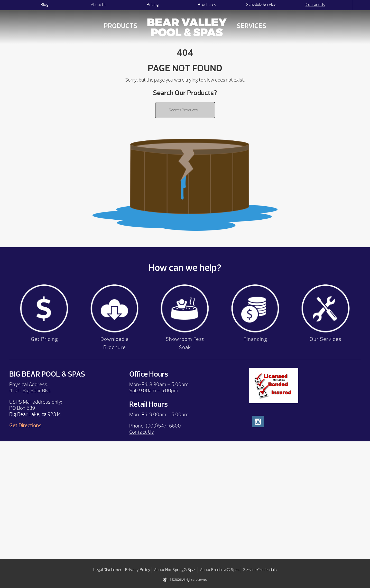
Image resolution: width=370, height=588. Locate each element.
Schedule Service (261, 5)
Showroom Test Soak (185, 343)
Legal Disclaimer (107, 570)
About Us (99, 5)
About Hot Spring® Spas (175, 570)
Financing (255, 339)
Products (121, 26)
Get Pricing (44, 339)
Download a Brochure (115, 343)
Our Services (326, 339)
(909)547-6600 (163, 426)
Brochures (207, 5)
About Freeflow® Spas (220, 570)
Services (252, 26)
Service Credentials (260, 570)
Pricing (153, 5)
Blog (45, 5)
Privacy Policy (138, 570)
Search (348, 5)
